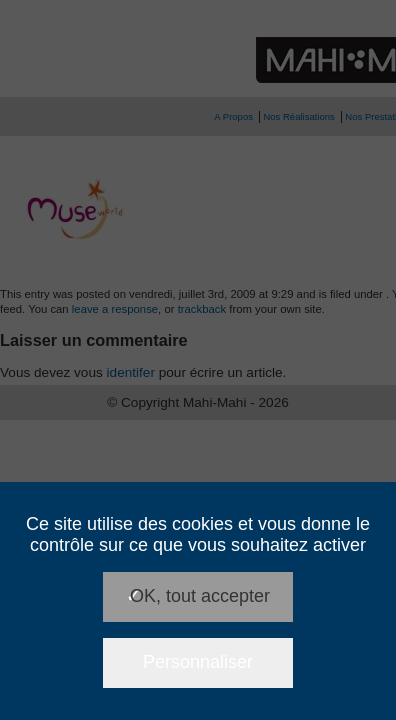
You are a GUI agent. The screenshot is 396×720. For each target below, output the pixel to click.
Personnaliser (198, 662)
